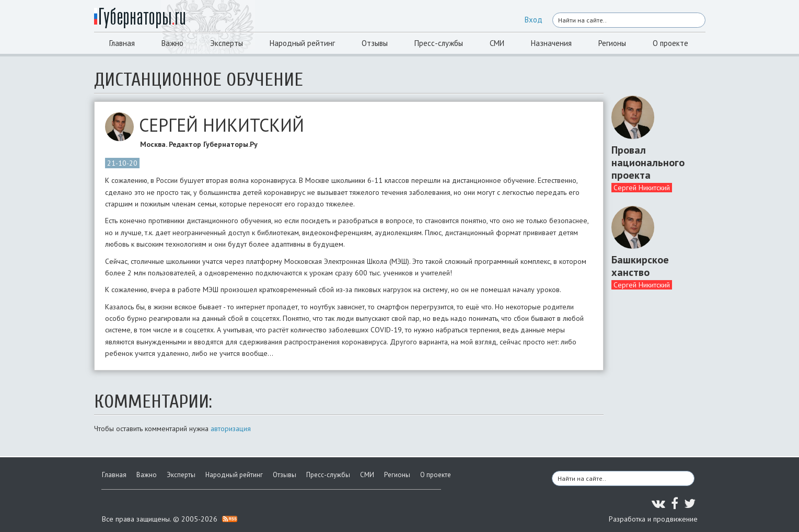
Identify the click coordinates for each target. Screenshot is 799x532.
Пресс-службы (439, 43)
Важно (172, 43)
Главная (122, 43)
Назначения (551, 43)
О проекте (670, 43)
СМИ (497, 43)
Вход (534, 20)
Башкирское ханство (640, 266)
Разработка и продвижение (653, 519)
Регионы (612, 43)
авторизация (231, 429)
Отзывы (375, 43)
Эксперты (227, 43)
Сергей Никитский (642, 188)
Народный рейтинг (302, 43)
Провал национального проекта (648, 163)
